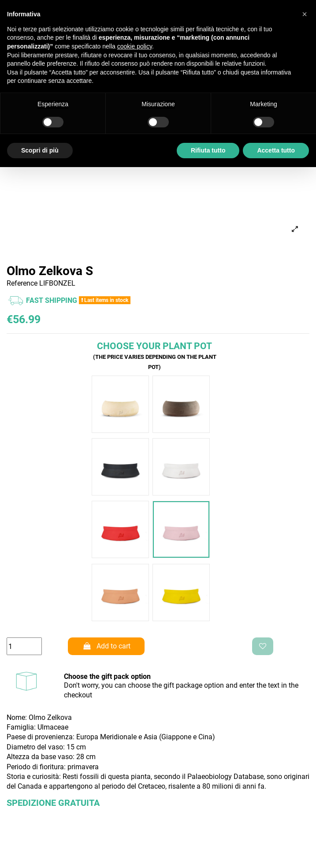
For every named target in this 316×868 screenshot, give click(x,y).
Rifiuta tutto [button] (208, 150)
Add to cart (106, 646)
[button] (305, 14)
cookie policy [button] (135, 46)
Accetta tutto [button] (276, 150)
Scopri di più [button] (40, 150)
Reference (22, 283)
